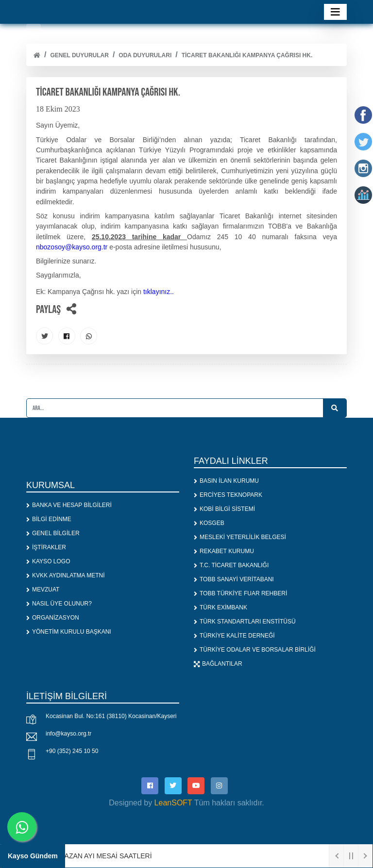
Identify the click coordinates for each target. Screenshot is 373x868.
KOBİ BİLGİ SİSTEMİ (224, 509)
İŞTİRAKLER (46, 547)
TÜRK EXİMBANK (220, 607)
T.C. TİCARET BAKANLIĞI (231, 565)
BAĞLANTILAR (218, 664)
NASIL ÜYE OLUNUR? (59, 604)
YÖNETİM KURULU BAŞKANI (69, 632)
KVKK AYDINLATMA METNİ (66, 575)
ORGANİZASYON (53, 618)
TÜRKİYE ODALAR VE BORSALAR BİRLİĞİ (255, 650)
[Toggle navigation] (335, 12)
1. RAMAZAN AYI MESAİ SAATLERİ (97, 856)
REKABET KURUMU (224, 551)
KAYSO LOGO (48, 561)
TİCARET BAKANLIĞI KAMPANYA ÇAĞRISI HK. (247, 55)
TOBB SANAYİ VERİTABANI (234, 579)
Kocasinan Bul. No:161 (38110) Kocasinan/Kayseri (111, 716)
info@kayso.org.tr (68, 734)
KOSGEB (209, 523)
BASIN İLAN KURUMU (226, 481)
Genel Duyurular (79, 55)
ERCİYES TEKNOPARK (228, 495)
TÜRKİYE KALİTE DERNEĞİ (234, 636)
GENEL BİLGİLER (53, 533)
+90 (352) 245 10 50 (72, 751)
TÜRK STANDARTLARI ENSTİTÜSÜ (245, 622)
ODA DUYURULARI (145, 55)
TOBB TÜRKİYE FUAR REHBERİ (240, 593)
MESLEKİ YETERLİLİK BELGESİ (240, 537)
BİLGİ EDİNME (49, 519)
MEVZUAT (43, 590)
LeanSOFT (173, 803)
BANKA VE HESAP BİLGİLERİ (69, 505)
